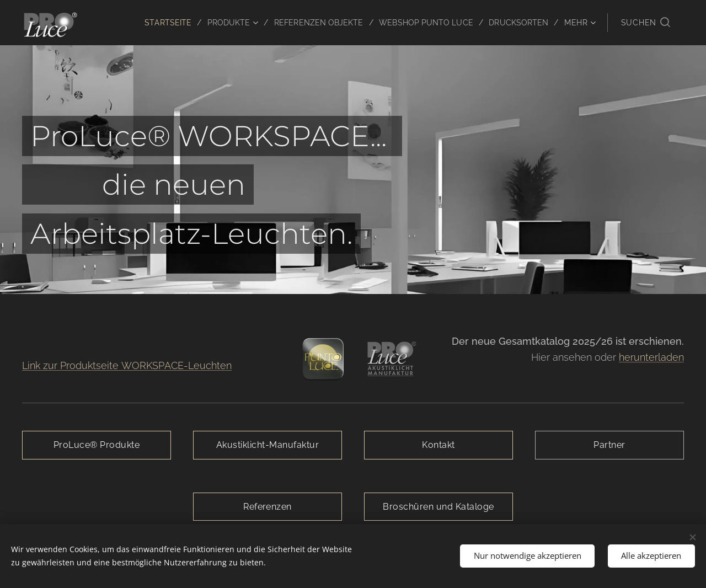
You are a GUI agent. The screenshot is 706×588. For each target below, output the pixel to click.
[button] (646, 23)
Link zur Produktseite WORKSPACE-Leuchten (127, 365)
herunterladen (651, 357)
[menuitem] (151, 23)
